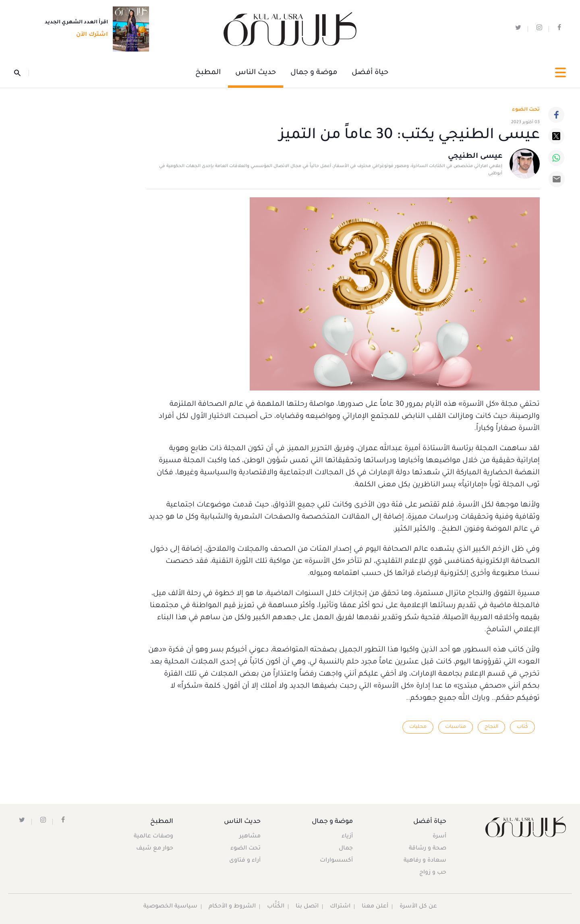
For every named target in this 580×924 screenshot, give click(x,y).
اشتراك (340, 907)
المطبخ (208, 73)
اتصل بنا (307, 907)
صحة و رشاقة (428, 849)
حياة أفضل (370, 73)
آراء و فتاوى (245, 861)
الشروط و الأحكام (232, 907)
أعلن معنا (375, 907)
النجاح (491, 727)
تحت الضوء (526, 110)
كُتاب (522, 727)
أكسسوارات (336, 861)
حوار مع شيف (155, 849)
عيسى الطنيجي (475, 157)
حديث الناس (256, 73)
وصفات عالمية (153, 837)
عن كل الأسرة (418, 907)
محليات (418, 727)
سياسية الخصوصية (170, 907)
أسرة (439, 837)
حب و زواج (433, 873)
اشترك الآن (90, 35)
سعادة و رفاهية (425, 861)
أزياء (347, 837)
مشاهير (250, 837)
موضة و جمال (314, 73)
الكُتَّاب (276, 907)
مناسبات (456, 727)
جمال (346, 849)
